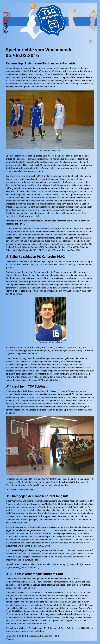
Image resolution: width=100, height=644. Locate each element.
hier (32, 490)
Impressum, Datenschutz (40, 636)
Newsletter (11, 636)
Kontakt (22, 636)
